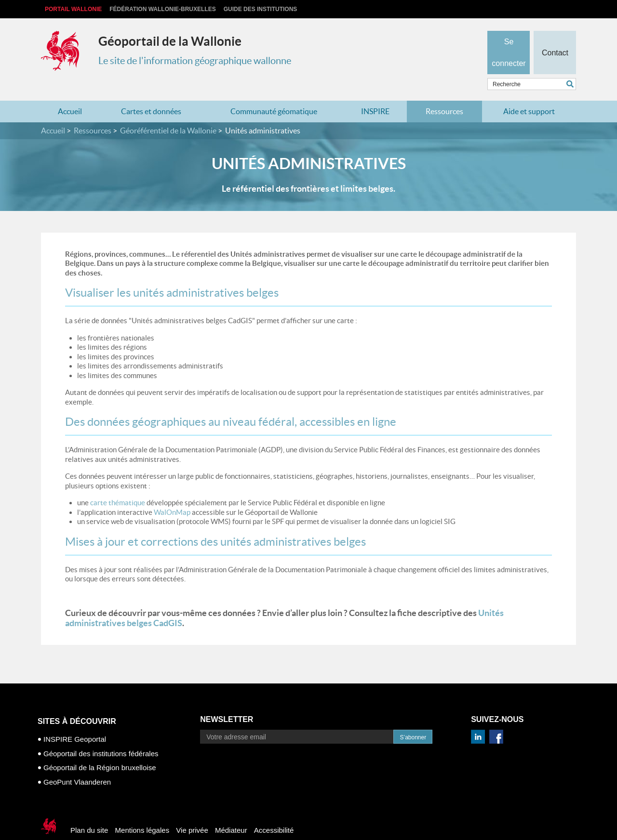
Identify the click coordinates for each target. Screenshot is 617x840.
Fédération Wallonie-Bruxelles (162, 9)
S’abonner (413, 719)
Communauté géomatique (274, 92)
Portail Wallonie (73, 9)
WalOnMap (172, 493)
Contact (555, 37)
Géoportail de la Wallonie (170, 41)
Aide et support (529, 92)
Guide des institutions (261, 9)
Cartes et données (151, 92)
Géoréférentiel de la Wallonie (168, 112)
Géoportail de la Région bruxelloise (100, 749)
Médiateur (231, 811)
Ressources (444, 92)
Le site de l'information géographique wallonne (195, 61)
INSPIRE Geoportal (75, 720)
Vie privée (192, 811)
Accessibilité (274, 811)
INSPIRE (375, 92)
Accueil (70, 92)
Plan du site (89, 811)
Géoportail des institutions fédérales (101, 734)
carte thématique (118, 484)
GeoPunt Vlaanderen (77, 763)
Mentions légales (142, 811)
